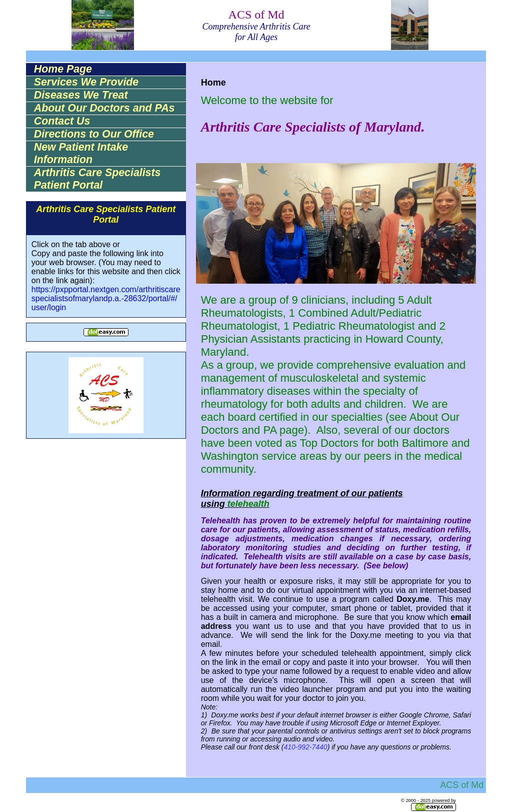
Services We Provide (86, 82)
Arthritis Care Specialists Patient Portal (97, 179)
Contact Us (62, 121)
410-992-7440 (305, 747)
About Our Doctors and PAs (104, 108)
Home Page (63, 69)
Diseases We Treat (81, 95)
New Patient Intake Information (81, 153)
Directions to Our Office (94, 134)
